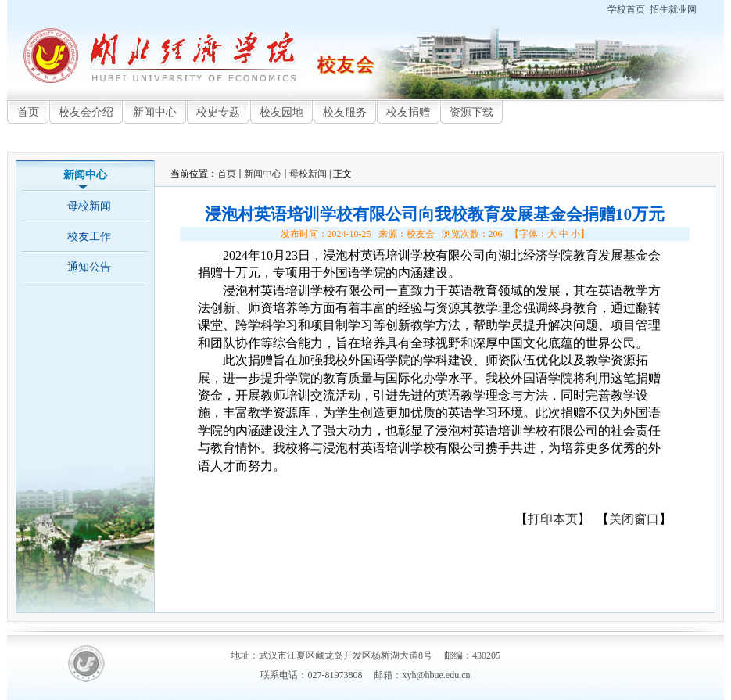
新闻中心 (263, 174)
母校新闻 (308, 174)
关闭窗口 (634, 519)
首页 (227, 174)
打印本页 (553, 519)
